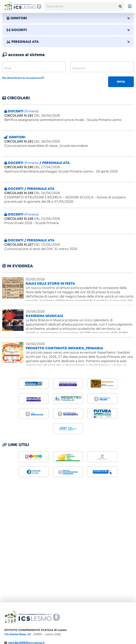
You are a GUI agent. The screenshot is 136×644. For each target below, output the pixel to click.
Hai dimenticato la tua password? (23, 78)
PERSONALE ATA (68, 42)
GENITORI (68, 18)
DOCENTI (68, 30)
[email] (34, 67)
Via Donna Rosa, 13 (17, 634)
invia (121, 82)
